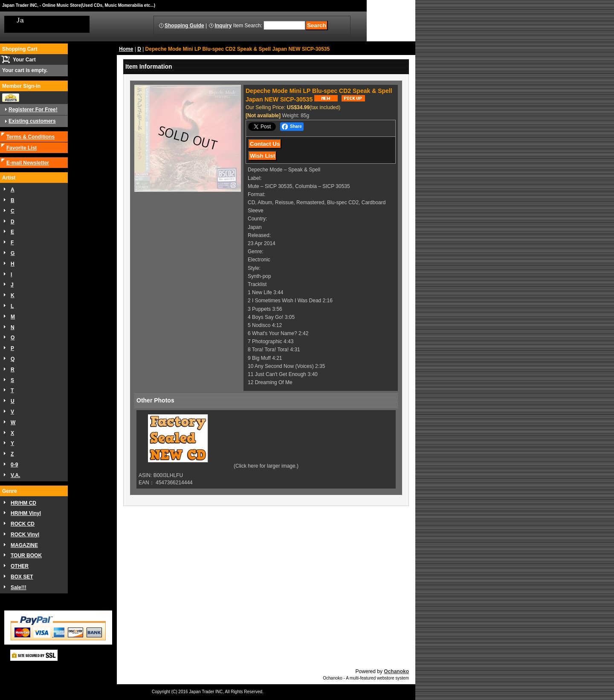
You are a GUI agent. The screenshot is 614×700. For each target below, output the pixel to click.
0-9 (14, 465)
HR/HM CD (23, 503)
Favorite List (22, 148)
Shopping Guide (184, 26)
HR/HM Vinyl (26, 513)
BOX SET (22, 577)
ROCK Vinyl (25, 535)
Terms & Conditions (30, 137)
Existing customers (32, 121)
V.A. (15, 475)
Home (126, 49)
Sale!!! (19, 587)
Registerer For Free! (33, 110)
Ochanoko (396, 671)
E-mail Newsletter (28, 163)
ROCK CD (23, 524)
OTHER (20, 566)
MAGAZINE (24, 545)
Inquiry (223, 26)
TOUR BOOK (26, 555)
